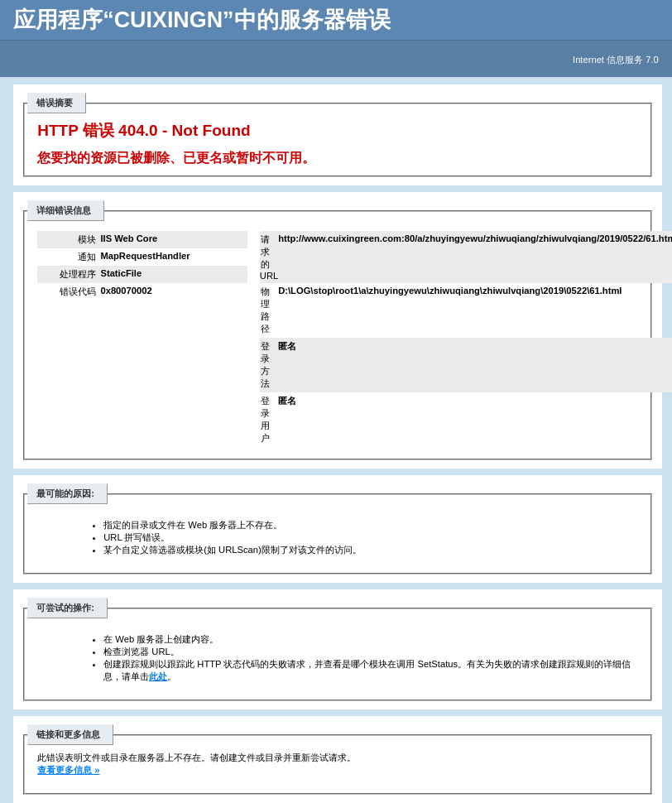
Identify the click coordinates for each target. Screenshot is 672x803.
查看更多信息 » (68, 770)
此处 (158, 676)
